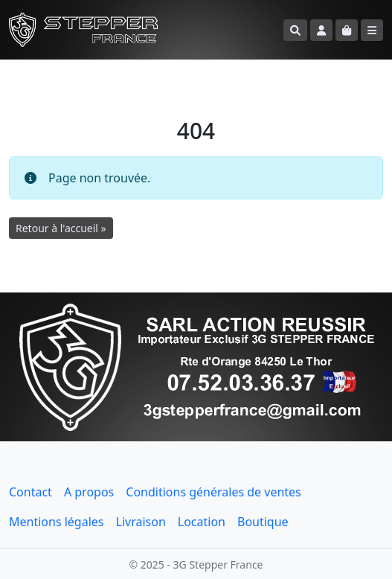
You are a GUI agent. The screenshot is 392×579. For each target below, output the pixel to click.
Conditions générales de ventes (213, 492)
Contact (30, 492)
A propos (89, 492)
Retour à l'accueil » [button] (61, 228)
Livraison (141, 522)
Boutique (263, 522)
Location (202, 522)
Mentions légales (57, 522)
